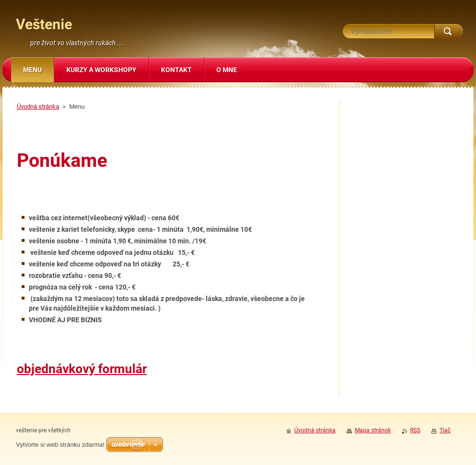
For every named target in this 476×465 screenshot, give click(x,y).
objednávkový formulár (82, 369)
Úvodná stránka (38, 107)
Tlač (445, 430)
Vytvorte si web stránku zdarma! (60, 445)
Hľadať (449, 31)
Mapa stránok (373, 430)
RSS (415, 430)
